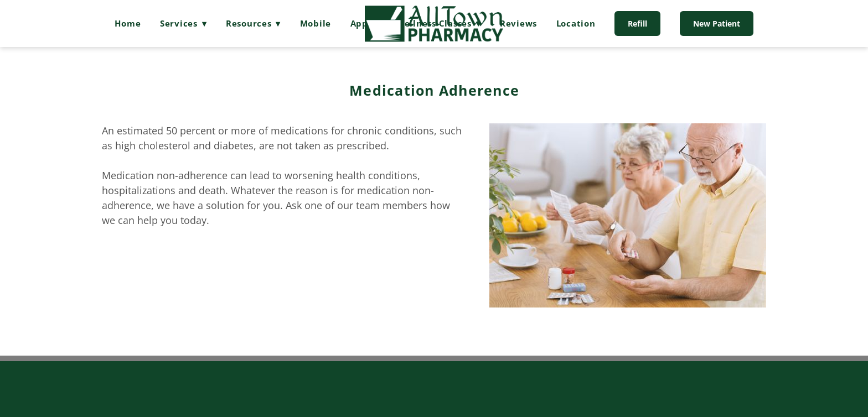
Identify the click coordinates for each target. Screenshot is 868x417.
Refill (637, 24)
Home (128, 23)
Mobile (316, 23)
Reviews (518, 23)
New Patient (717, 24)
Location (576, 23)
